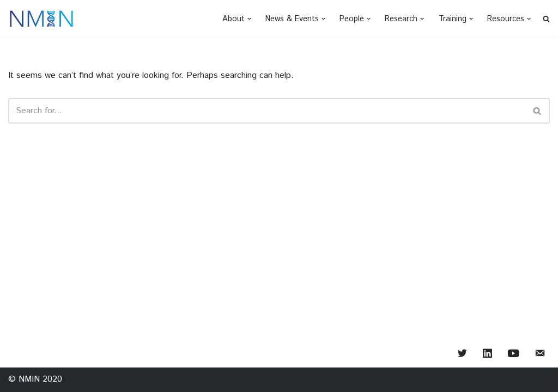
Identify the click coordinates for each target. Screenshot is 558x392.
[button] (249, 19)
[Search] (267, 111)
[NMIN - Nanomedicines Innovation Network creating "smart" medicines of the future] (41, 19)
